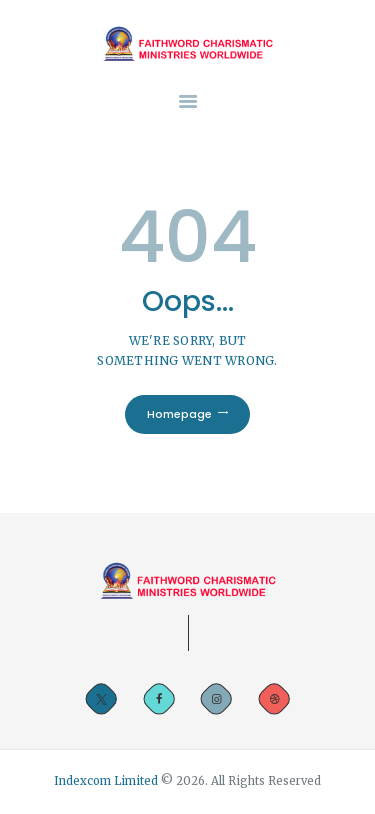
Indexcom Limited (107, 781)
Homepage (179, 414)
